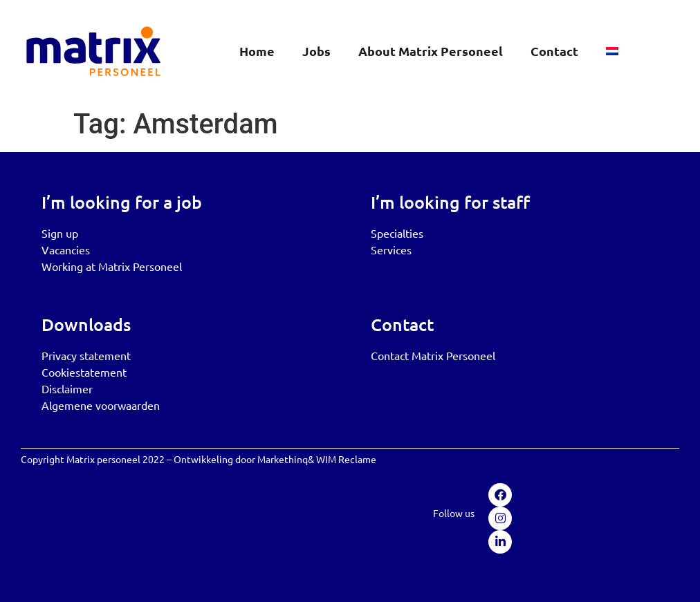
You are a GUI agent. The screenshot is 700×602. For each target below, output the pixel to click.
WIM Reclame (346, 459)
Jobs (316, 51)
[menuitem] (612, 51)
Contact (554, 51)
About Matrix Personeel (431, 51)
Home (257, 51)
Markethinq (283, 459)
